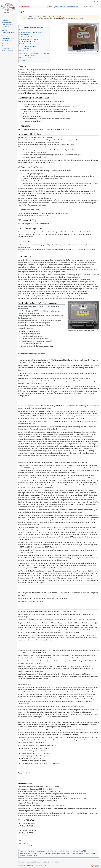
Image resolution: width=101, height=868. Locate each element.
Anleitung (67, 851)
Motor (63, 853)
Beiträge (62, 17)
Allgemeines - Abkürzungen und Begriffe (50, 851)
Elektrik (35, 853)
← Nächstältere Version (36, 18)
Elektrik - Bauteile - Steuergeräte (49, 853)
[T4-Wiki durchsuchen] (90, 6)
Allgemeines (31, 851)
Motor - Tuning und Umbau (75, 853)
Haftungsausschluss (40, 865)
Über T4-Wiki (30, 865)
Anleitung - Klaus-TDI (79, 851)
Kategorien (23, 851)
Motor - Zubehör (91, 853)
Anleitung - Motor (25, 853)
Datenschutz (21, 865)
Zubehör (23, 856)
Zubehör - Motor (32, 856)
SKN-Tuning (22, 844)
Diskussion (56, 17)
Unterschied (26, 18)
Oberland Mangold (24, 846)
